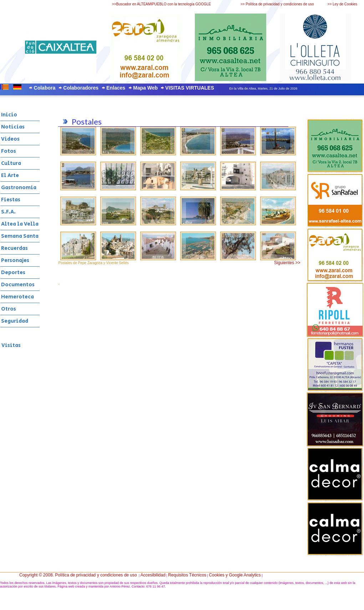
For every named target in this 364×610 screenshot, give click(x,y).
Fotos (9, 151)
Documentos (18, 285)
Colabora (45, 88)
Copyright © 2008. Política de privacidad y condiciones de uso (78, 575)
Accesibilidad (153, 575)
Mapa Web (145, 88)
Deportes (13, 273)
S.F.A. (8, 212)
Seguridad (15, 321)
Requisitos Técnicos (187, 575)
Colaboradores (81, 88)
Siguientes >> (287, 263)
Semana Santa (20, 236)
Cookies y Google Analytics (235, 575)
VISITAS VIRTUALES (190, 88)
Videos (10, 139)
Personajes (15, 260)
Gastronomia (19, 188)
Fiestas (11, 200)
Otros (9, 309)
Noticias (13, 127)
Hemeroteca (17, 297)
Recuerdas (14, 248)
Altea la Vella (20, 224)
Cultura (11, 163)
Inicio (9, 115)
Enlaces (116, 88)
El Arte (10, 175)
